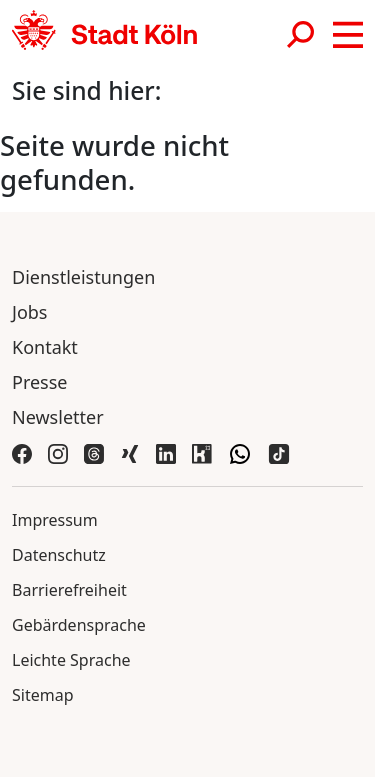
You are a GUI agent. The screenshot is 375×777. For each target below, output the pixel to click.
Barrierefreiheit (69, 590)
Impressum (55, 520)
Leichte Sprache (71, 660)
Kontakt (45, 347)
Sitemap (43, 695)
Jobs (30, 312)
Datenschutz (59, 555)
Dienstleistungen (83, 277)
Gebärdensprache (79, 625)
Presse (40, 382)
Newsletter (58, 417)
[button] (348, 35)
